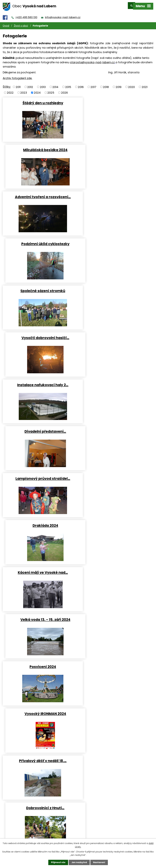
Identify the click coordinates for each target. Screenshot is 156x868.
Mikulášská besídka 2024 (116, 101)
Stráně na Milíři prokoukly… (116, 665)
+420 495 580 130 (26, 15)
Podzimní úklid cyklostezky (116, 148)
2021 (145, 85)
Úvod (6, 24)
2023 (24, 91)
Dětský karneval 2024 (40, 665)
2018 (106, 85)
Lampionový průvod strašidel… (40, 289)
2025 (51, 91)
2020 (131, 85)
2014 (55, 85)
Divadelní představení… (116, 242)
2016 (81, 85)
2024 (37, 91)
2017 (93, 85)
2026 (64, 91)
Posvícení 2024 (40, 383)
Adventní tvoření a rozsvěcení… (40, 148)
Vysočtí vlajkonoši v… (40, 477)
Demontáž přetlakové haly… (40, 571)
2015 (68, 85)
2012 (30, 85)
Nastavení (99, 862)
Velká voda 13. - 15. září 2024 (116, 336)
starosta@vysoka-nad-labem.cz (92, 60)
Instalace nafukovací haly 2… (40, 242)
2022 (10, 91)
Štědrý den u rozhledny (40, 101)
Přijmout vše (58, 862)
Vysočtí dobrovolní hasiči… (116, 195)
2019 (119, 85)
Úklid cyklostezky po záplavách (40, 760)
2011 (18, 85)
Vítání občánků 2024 (116, 619)
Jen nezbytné (79, 862)
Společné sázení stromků (40, 195)
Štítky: (7, 85)
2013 (43, 85)
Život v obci (21, 24)
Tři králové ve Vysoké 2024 (116, 713)
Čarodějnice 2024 (40, 524)
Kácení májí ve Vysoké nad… (40, 336)
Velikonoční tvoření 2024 (116, 571)
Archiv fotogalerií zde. (17, 76)
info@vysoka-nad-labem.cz (63, 15)
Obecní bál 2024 (40, 713)
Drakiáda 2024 (116, 289)
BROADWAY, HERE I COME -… (40, 619)
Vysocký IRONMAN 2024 (116, 383)
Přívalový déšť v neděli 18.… (40, 430)
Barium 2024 (116, 524)
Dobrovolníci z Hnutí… (116, 430)
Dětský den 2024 (116, 477)
